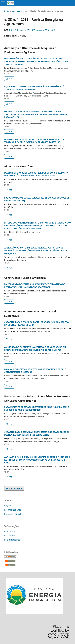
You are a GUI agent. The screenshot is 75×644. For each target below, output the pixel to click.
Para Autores (10, 536)
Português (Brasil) (13, 514)
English (8, 505)
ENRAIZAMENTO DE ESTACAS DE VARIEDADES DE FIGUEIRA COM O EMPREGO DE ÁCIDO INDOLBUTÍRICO (37, 408)
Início (7, 11)
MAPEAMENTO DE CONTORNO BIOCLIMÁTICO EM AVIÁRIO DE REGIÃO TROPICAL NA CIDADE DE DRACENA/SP (35, 286)
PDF (10, 79)
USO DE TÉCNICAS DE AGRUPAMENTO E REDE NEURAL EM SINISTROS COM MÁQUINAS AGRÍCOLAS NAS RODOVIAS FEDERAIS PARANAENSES (37, 114)
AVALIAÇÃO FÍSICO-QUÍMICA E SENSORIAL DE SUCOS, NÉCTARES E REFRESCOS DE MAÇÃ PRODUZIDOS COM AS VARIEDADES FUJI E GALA (37, 460)
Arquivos (16, 11)
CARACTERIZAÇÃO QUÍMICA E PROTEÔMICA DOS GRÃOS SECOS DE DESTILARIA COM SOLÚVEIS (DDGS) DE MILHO (37, 433)
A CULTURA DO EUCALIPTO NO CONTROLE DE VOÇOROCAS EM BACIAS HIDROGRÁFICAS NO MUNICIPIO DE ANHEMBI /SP (35, 348)
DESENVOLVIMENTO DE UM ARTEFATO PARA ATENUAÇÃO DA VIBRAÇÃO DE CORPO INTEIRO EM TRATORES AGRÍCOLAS (34, 141)
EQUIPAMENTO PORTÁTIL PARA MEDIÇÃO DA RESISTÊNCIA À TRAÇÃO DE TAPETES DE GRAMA (34, 88)
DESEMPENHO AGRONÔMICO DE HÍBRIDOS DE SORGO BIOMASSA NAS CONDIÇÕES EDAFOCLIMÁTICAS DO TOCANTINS (36, 174)
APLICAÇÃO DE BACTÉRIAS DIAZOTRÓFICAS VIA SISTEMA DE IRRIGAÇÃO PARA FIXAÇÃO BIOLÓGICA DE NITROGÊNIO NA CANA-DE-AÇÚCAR (37, 251)
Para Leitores (10, 531)
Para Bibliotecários (12, 540)
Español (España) (13, 510)
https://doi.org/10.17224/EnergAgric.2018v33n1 (32, 30)
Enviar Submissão (14, 488)
